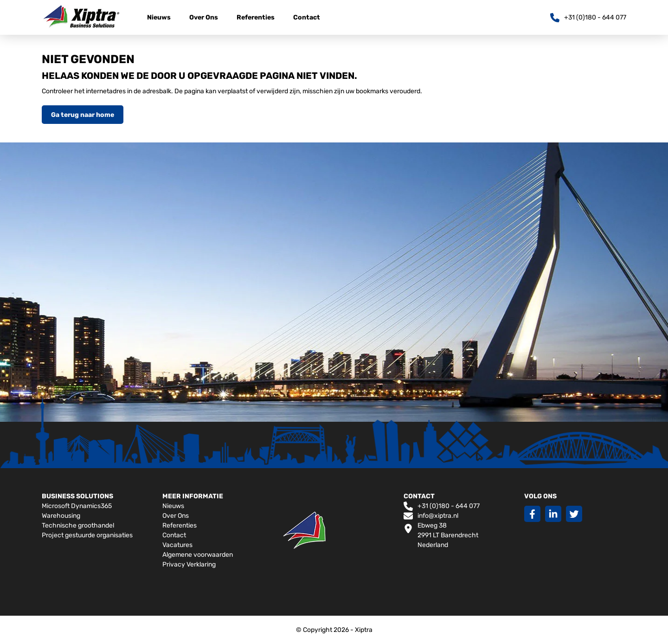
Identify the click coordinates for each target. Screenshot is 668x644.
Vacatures (177, 545)
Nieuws (159, 17)
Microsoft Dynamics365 (77, 506)
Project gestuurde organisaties (87, 535)
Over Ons (204, 17)
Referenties (256, 17)
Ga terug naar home (83, 115)
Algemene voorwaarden (198, 555)
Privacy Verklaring (189, 564)
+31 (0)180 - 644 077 (442, 506)
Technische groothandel (78, 525)
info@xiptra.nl (431, 516)
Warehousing (61, 516)
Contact (307, 17)
